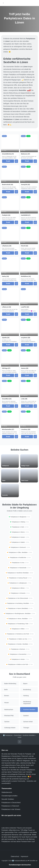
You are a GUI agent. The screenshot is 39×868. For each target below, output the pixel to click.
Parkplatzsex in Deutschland (11, 803)
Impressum (24, 856)
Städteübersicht (7, 792)
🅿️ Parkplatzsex (8, 735)
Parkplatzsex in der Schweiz (11, 809)
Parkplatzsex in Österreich (10, 806)
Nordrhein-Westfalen (29, 735)
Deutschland (18, 735)
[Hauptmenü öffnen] (3, 3)
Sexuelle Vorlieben (8, 799)
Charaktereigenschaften (9, 796)
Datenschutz (15, 856)
